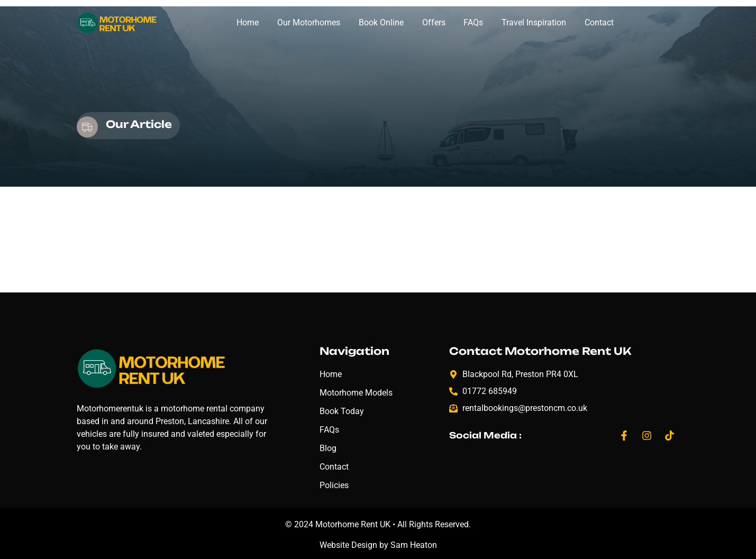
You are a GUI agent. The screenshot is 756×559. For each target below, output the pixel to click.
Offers (434, 22)
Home (248, 22)
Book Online (381, 22)
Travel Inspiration (534, 22)
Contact (599, 22)
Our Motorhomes (309, 22)
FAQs (473, 22)
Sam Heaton (414, 545)
